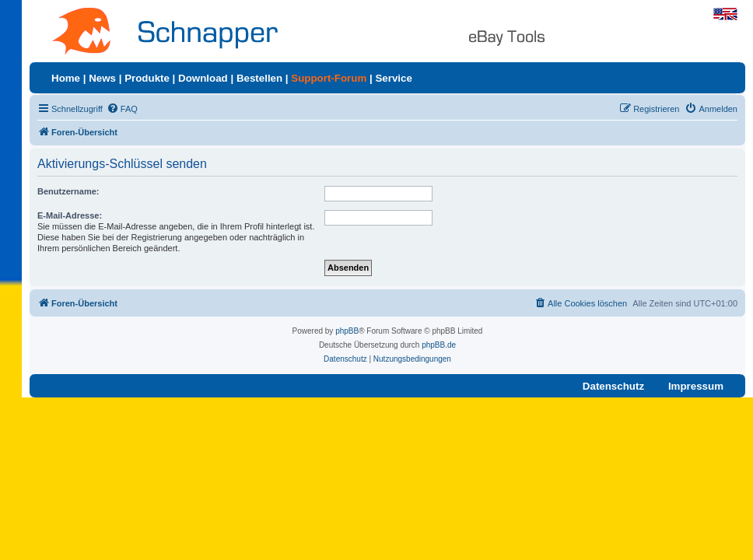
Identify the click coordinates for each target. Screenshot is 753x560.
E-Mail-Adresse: (70, 215)
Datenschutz (613, 386)
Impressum (696, 386)
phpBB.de (439, 345)
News (102, 78)
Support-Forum (329, 78)
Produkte (147, 78)
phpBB (347, 331)
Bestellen (259, 78)
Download (203, 78)
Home (66, 78)
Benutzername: (68, 191)
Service (393, 78)
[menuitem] (122, 109)
